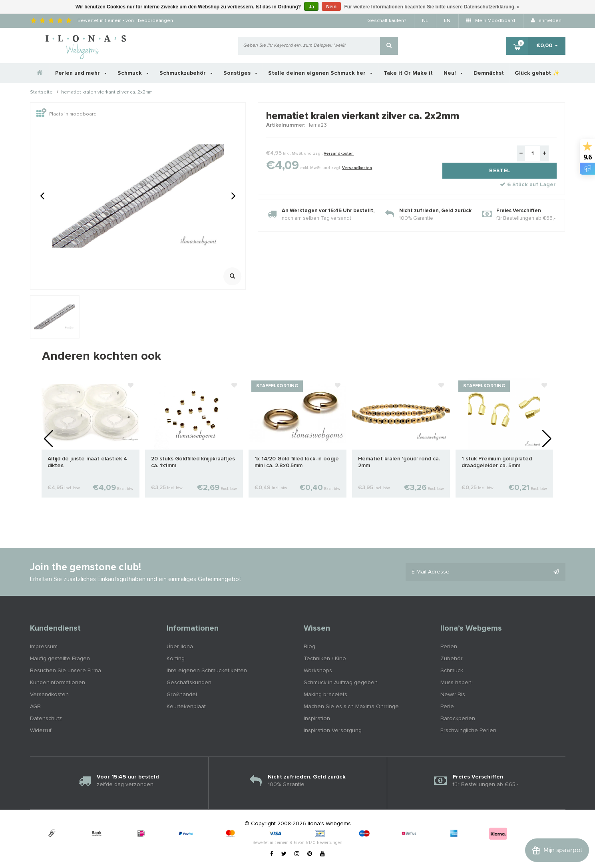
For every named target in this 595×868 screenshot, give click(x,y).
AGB (35, 707)
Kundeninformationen (58, 683)
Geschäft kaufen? (387, 21)
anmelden (546, 21)
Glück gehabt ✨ (537, 73)
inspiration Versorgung (333, 731)
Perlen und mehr (81, 73)
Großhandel (182, 695)
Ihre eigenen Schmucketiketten (207, 671)
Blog (309, 647)
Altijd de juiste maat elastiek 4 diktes (87, 462)
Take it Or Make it (408, 73)
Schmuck (133, 73)
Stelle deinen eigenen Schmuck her (320, 73)
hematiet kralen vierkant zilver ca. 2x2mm (107, 93)
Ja (311, 7)
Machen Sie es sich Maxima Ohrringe (351, 707)
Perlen (449, 647)
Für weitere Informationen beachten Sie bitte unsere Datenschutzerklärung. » (432, 7)
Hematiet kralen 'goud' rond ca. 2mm (399, 462)
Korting (176, 659)
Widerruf (41, 731)
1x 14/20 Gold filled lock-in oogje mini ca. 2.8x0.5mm (297, 462)
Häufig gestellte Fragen (60, 659)
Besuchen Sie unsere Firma (66, 671)
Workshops (318, 671)
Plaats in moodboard (67, 114)
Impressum (44, 647)
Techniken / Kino (325, 659)
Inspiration (317, 719)
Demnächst (489, 73)
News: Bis (453, 695)
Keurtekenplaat (186, 707)
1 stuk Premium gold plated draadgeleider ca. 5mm (497, 462)
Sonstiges (240, 73)
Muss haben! (457, 683)
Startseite (41, 93)
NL (425, 21)
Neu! (453, 73)
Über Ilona (180, 647)
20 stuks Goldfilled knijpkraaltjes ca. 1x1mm (193, 462)
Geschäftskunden (189, 683)
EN (447, 21)
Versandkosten (339, 153)
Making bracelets (325, 695)
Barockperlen (458, 719)
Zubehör (452, 659)
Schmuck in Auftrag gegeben (341, 683)
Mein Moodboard (491, 21)
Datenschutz (46, 719)
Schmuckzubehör (186, 73)
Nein (331, 7)
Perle (447, 707)
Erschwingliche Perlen (468, 731)
